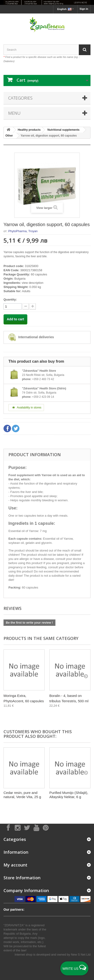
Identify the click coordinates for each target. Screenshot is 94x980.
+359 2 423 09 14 (43, 397)
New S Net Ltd (81, 955)
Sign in (84, 9)
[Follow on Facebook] (8, 828)
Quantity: (10, 299)
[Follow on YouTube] (36, 828)
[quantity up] (26, 306)
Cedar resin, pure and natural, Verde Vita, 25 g (22, 795)
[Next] (86, 676)
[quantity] (13, 306)
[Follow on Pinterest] (46, 828)
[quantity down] (33, 306)
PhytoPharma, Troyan (23, 231)
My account (15, 865)
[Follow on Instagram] (18, 828)
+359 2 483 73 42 (43, 379)
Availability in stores (26, 408)
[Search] (85, 50)
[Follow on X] (27, 828)
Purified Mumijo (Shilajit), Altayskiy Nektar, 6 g (69, 795)
